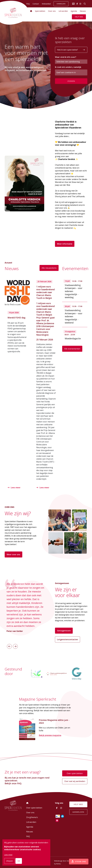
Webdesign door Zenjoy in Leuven (66, 861)
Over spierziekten (75, 773)
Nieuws (83, 11)
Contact (36, 4)
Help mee (79, 17)
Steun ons (78, 861)
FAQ (28, 836)
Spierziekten (40, 11)
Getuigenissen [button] (64, 630)
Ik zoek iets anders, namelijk (68, 67)
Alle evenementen (72, 349)
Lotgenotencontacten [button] (68, 639)
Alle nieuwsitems (49, 268)
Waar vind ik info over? (66, 57)
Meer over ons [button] (13, 554)
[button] (9, 646)
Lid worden (63, 11)
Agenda (74, 11)
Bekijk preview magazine (50, 736)
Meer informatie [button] (65, 244)
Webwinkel (46, 4)
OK (19, 861)
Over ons (52, 11)
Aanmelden (61, 4)
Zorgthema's (32, 817)
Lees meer (14, 487)
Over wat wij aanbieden (75, 781)
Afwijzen (10, 861)
